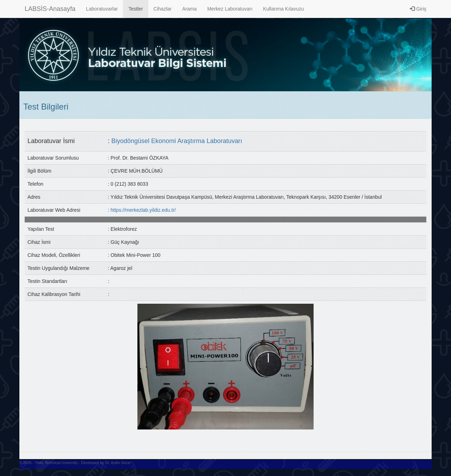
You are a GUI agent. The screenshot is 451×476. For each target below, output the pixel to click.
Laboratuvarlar (102, 9)
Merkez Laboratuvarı (230, 9)
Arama (189, 9)
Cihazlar (163, 9)
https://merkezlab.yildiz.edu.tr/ (143, 210)
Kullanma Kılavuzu (284, 9)
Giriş (418, 9)
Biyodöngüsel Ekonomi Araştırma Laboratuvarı (177, 141)
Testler (135, 9)
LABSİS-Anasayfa (50, 9)
